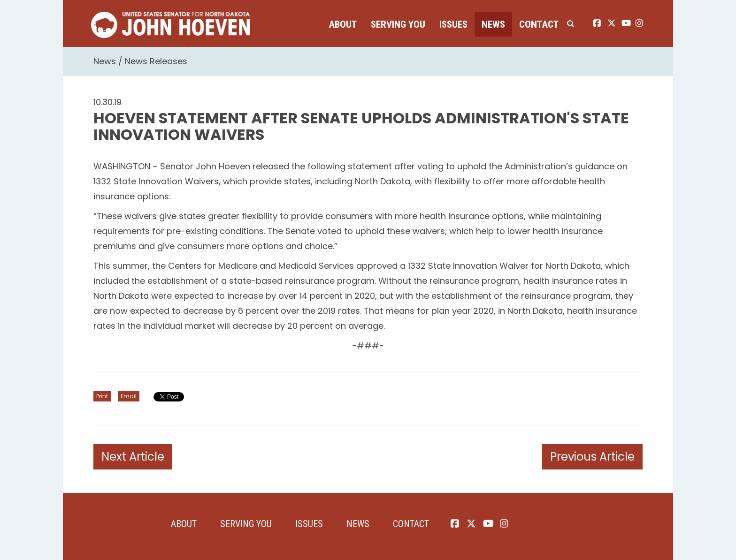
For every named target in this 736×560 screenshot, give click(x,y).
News (493, 24)
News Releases (156, 61)
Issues (453, 24)
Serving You (398, 24)
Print (102, 396)
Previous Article (592, 457)
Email (129, 396)
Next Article (133, 457)
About (343, 24)
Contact (539, 24)
